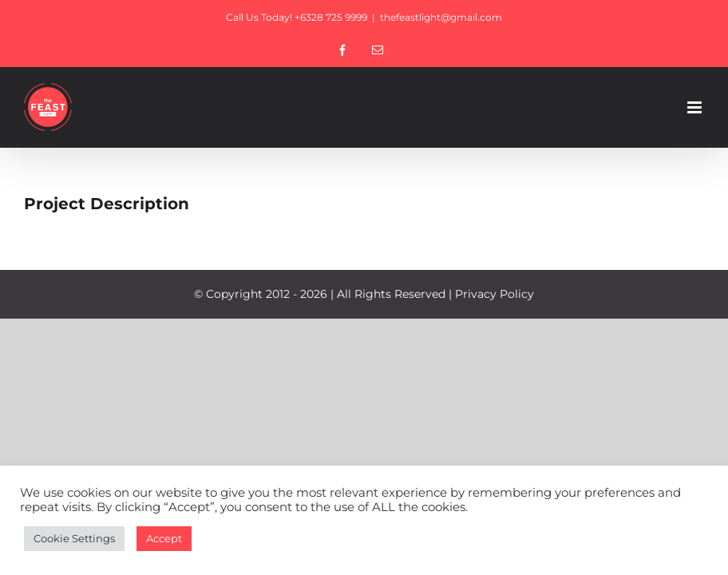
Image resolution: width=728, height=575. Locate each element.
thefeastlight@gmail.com (441, 17)
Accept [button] (164, 538)
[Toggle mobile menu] (696, 107)
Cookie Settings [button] (74, 538)
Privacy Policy (495, 294)
